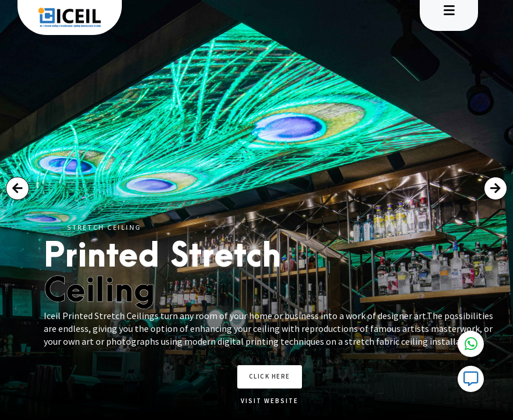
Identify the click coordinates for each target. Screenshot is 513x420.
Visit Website (288, 401)
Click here (288, 376)
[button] (17, 188)
